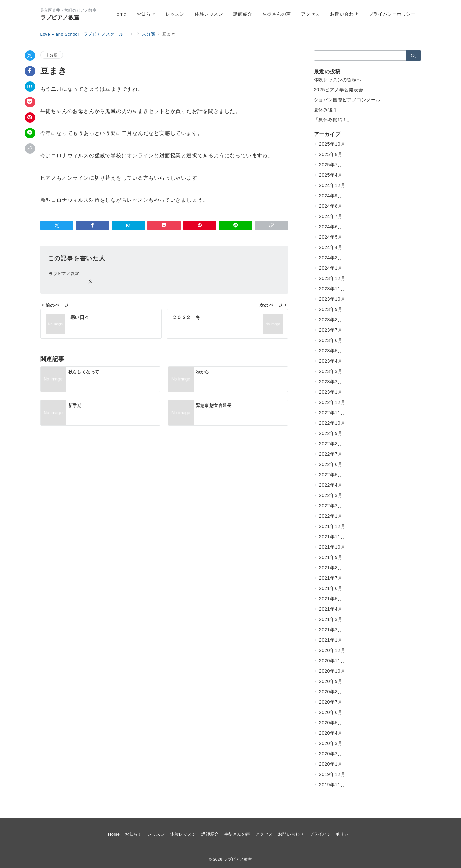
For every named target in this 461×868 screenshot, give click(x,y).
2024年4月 (331, 247)
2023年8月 (331, 320)
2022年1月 (331, 516)
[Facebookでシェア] (30, 71)
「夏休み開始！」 (333, 119)
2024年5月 (331, 237)
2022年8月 (331, 444)
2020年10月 (332, 671)
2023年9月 (331, 309)
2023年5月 (331, 351)
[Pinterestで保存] (30, 118)
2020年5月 (331, 723)
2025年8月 (331, 154)
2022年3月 (331, 495)
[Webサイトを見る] (90, 282)
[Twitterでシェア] (30, 56)
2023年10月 (332, 299)
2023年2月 (331, 382)
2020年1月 (331, 764)
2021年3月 (331, 619)
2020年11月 (332, 661)
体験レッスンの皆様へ (338, 80)
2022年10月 (332, 423)
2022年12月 (332, 402)
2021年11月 (332, 537)
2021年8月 (331, 568)
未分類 (52, 55)
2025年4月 (331, 175)
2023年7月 (331, 330)
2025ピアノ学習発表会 (339, 90)
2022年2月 (331, 506)
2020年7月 (331, 702)
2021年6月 (331, 588)
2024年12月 (332, 185)
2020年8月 (331, 692)
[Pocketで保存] (30, 102)
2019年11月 (332, 785)
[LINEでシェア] (30, 133)
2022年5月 (331, 475)
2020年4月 (331, 733)
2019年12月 (332, 774)
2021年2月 (331, 630)
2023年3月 (331, 371)
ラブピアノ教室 (60, 18)
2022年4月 (331, 485)
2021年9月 (331, 557)
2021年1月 (331, 640)
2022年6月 (331, 464)
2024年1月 (331, 268)
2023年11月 (332, 289)
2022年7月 (331, 454)
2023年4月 (331, 361)
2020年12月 (332, 650)
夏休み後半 (326, 110)
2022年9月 (331, 433)
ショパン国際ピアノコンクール (347, 100)
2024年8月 (331, 206)
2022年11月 (332, 413)
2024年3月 (331, 258)
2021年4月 (331, 609)
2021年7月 (331, 578)
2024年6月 (331, 227)
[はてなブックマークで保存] (30, 87)
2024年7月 (331, 216)
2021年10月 (332, 547)
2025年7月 (331, 165)
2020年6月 (331, 712)
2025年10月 (332, 144)
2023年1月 (331, 392)
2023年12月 (332, 278)
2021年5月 (331, 599)
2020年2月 (331, 754)
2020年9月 (331, 681)
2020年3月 (331, 743)
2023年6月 (331, 340)
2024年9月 (331, 196)
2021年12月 (332, 526)
